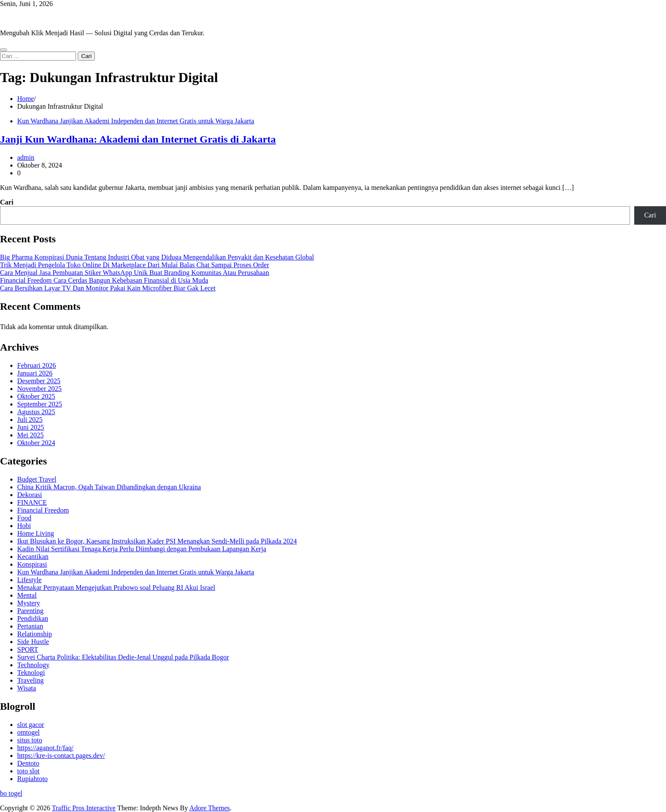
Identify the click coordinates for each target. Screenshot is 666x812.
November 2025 (40, 389)
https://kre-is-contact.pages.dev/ (61, 756)
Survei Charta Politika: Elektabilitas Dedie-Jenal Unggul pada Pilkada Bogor (123, 657)
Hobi (24, 526)
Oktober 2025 (36, 396)
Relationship (35, 634)
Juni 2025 (31, 427)
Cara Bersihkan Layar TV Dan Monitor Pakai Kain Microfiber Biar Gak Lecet (108, 288)
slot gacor (31, 725)
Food (24, 518)
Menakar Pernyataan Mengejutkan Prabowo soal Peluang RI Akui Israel (116, 588)
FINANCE (32, 502)
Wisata (27, 688)
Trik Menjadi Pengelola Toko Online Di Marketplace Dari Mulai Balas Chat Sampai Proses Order (135, 265)
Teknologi (31, 673)
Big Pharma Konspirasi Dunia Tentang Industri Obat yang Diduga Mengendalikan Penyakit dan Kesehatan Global (157, 257)
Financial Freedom (43, 510)
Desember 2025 (39, 381)
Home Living (36, 533)
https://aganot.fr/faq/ (45, 748)
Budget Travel (37, 479)
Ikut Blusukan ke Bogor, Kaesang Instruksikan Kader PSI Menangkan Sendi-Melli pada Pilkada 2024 (157, 541)
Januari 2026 (35, 373)
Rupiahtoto (32, 779)
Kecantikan (33, 557)
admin (26, 157)
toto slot (28, 771)
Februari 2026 (36, 365)
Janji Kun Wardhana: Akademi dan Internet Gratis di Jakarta (138, 139)
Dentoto (28, 763)
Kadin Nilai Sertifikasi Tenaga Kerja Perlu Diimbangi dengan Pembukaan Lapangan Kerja (142, 549)
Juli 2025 (30, 420)
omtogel (28, 732)
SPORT (28, 649)
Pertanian (30, 626)
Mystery (29, 603)
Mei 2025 (30, 435)
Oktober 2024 (36, 443)
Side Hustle (33, 642)
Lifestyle (29, 580)
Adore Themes (210, 808)
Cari (7, 202)
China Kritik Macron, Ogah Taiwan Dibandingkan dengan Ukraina (109, 487)
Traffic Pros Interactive (32, 18)
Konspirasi (32, 564)
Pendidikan (33, 618)
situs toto (30, 740)
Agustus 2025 (36, 412)
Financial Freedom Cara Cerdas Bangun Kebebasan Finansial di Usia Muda (104, 280)
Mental (27, 595)
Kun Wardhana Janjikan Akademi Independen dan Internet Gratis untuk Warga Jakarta (136, 121)
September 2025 (40, 404)
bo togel (11, 793)
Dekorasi (30, 495)
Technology (33, 665)
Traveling (30, 680)
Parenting (30, 611)
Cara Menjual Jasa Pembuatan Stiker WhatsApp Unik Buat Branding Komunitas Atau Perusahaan (135, 273)
